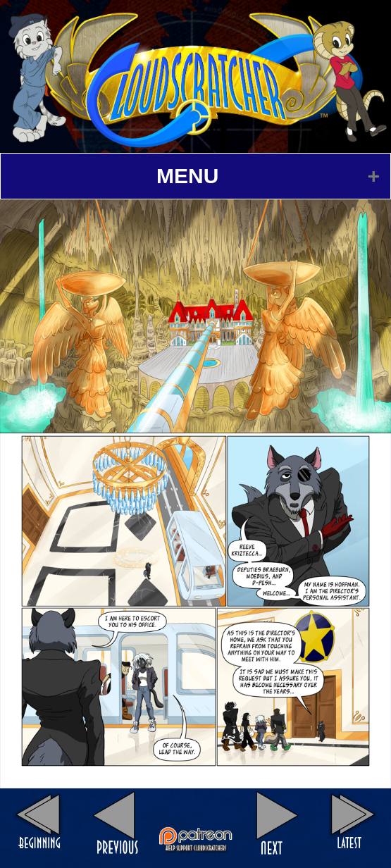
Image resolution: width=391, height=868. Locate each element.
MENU (187, 176)
